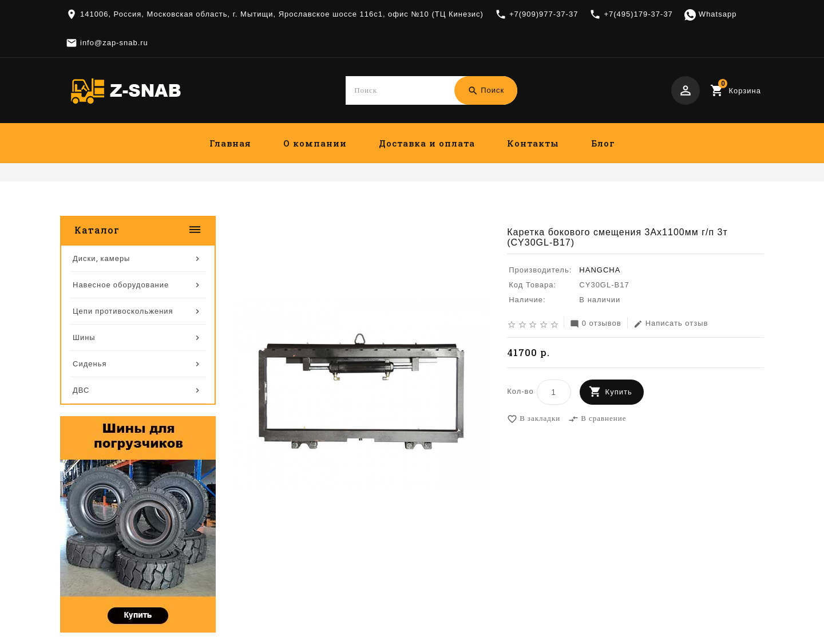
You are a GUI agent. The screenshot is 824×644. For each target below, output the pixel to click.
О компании (315, 143)
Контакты (533, 143)
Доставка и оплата (427, 143)
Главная (230, 143)
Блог (603, 143)
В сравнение (597, 420)
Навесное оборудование (451, 207)
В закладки (534, 420)
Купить (619, 392)
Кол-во (520, 392)
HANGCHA (600, 270)
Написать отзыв (671, 324)
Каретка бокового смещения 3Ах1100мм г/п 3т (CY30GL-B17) (635, 207)
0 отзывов (596, 324)
